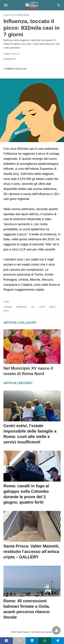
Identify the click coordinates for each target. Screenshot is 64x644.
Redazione (10, 59)
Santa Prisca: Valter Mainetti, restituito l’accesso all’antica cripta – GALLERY (31, 552)
